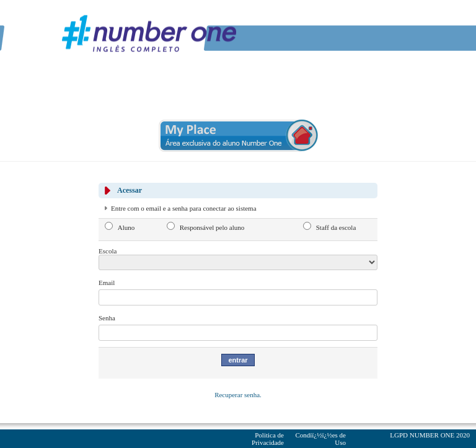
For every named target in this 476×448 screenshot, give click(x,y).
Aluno (126, 227)
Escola (108, 251)
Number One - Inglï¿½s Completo (149, 33)
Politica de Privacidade (268, 439)
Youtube (412, 19)
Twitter (381, 19)
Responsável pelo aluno (212, 227)
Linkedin (396, 19)
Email (107, 283)
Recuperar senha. (238, 395)
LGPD (399, 435)
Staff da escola (336, 227)
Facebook (365, 19)
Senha (107, 318)
